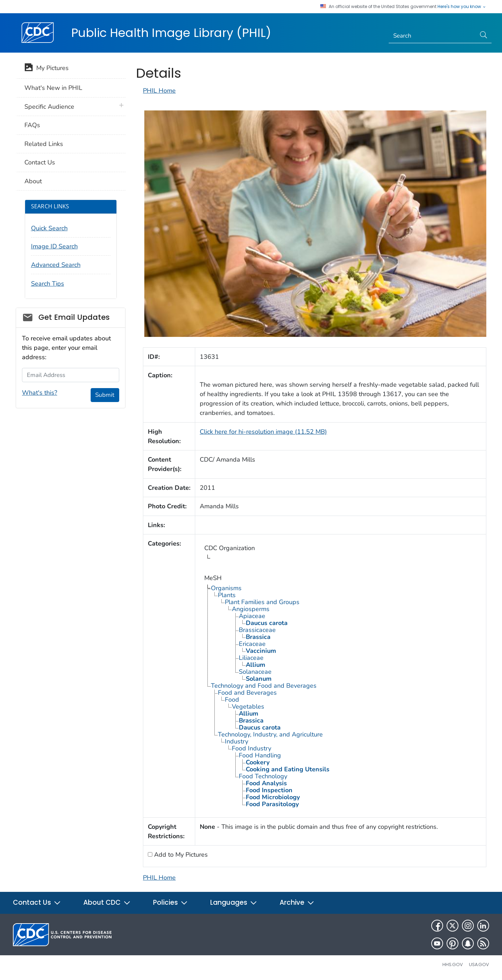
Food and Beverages (247, 693)
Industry (237, 741)
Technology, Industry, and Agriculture (270, 734)
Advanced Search (56, 265)
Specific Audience (49, 107)
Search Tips (48, 284)
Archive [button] (297, 902)
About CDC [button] (107, 902)
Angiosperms (251, 609)
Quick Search (49, 228)
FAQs (32, 125)
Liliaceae (251, 658)
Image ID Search (54, 246)
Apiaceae (252, 616)
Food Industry (252, 748)
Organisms (226, 588)
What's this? (40, 393)
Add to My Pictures (180, 855)
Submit (105, 395)
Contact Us (40, 162)
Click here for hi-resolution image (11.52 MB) (263, 432)
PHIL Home (159, 91)
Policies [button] (170, 902)
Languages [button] (234, 902)
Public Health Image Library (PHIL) (171, 33)
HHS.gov (453, 964)
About (33, 181)
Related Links (44, 144)
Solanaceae (255, 672)
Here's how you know (462, 7)
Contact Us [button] (37, 902)
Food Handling (260, 755)
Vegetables (248, 707)
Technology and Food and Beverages (264, 686)
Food (232, 700)
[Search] (432, 36)
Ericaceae (252, 644)
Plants (227, 595)
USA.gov (479, 964)
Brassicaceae (257, 630)
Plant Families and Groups (262, 602)
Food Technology (263, 776)
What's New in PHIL (53, 88)
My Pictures (47, 69)
